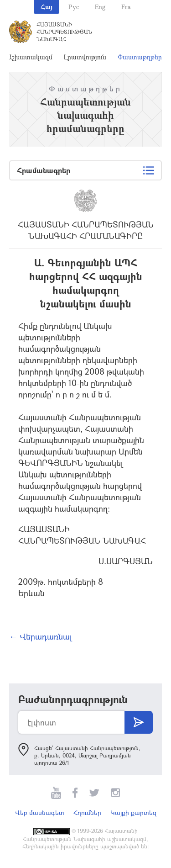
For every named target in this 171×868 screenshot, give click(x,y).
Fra (126, 7)
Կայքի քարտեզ (133, 812)
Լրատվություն (85, 57)
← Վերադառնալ (41, 636)
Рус (74, 7)
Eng (100, 7)
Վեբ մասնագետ (40, 812)
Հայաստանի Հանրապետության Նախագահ (64, 32)
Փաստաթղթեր (140, 57)
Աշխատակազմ (30, 57)
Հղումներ (87, 812)
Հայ (47, 7)
